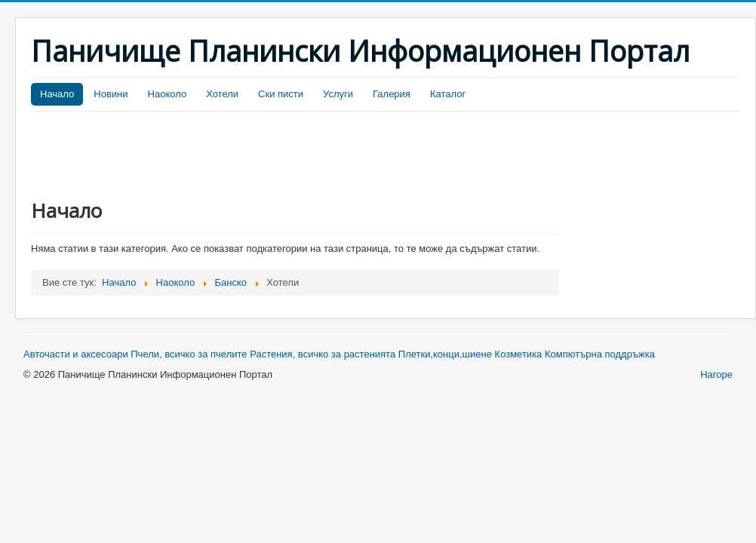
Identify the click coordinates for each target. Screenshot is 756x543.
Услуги (338, 94)
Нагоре (716, 374)
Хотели (222, 94)
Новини (111, 94)
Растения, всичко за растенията (323, 354)
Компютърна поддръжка (600, 354)
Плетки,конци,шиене (445, 354)
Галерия (392, 94)
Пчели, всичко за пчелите (189, 354)
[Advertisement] (306, 153)
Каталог (448, 94)
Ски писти (281, 94)
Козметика (519, 354)
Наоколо (167, 94)
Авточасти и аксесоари (76, 354)
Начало (57, 94)
